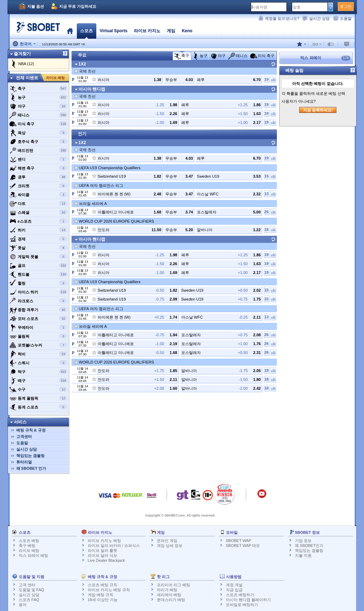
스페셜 (38, 212)
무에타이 (38, 327)
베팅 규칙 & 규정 (31, 430)
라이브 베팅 (55, 78)
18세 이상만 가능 (103, 600)
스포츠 (86, 31)
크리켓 (38, 186)
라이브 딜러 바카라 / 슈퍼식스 (114, 546)
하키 (38, 230)
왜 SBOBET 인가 (31, 468)
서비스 (20, 422)
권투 (38, 177)
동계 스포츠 (38, 407)
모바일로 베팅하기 (242, 605)
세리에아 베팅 (169, 595)
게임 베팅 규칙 (101, 595)
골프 (38, 265)
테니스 (38, 115)
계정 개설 (234, 585)
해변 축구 (38, 168)
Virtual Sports (114, 31)
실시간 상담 (319, 18)
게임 (171, 31)
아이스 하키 (38, 292)
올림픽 (38, 336)
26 (266, 212)
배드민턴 (38, 150)
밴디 (38, 159)
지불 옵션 (36, 6)
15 (266, 176)
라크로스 (38, 301)
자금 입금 (234, 590)
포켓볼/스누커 (38, 345)
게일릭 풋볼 (38, 257)
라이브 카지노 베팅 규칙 (109, 590)
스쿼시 (38, 363)
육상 (38, 133)
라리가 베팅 (167, 590)
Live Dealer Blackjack (106, 560)
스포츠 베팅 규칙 (103, 585)
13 (266, 194)
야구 (38, 106)
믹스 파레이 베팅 (33, 555)
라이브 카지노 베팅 (104, 541)
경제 (38, 239)
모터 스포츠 (38, 319)
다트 (38, 204)
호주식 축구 (38, 142)
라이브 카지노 (147, 31)
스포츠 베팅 (29, 541)
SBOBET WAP (239, 541)
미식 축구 (38, 124)
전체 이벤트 (27, 78)
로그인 (346, 6)
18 (266, 229)
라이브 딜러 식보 (103, 555)
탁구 (38, 372)
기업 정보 (303, 541)
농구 (38, 97)
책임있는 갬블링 (30, 456)
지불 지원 (303, 555)
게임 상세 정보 (170, 546)
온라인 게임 (167, 541)
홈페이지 (70, 31)
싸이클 (38, 195)
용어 (23, 605)
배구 (38, 381)
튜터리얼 (24, 462)
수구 (38, 389)
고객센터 (24, 436)
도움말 (346, 18)
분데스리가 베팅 (171, 600)
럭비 (38, 354)
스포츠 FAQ (29, 600)
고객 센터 (27, 585)
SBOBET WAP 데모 (243, 546)
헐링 (38, 283)
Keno (187, 31)
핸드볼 (38, 274)
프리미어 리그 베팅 (174, 585)
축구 (38, 88)
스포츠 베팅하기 (240, 595)
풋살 (38, 248)
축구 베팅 (27, 546)
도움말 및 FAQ (32, 590)
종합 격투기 (38, 310)
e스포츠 (38, 221)
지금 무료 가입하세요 (78, 6)
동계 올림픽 (38, 398)
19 (266, 79)
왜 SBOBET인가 (309, 546)
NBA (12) (26, 64)
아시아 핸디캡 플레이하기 (248, 600)
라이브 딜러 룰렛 (103, 550)
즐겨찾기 (22, 54)
